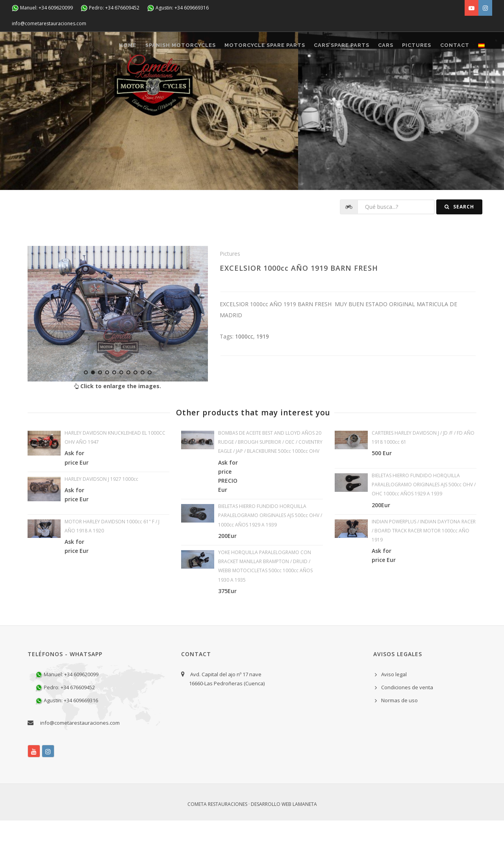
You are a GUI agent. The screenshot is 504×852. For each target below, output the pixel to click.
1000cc (244, 368)
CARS (370, 79)
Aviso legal (394, 706)
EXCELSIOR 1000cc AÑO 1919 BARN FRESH (299, 300)
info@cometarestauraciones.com (49, 23)
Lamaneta (305, 836)
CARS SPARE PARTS (321, 79)
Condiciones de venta (407, 719)
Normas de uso (399, 732)
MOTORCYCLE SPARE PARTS (240, 79)
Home (93, 79)
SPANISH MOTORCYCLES (151, 79)
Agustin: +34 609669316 (178, 8)
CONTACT (448, 79)
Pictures (406, 79)
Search (459, 239)
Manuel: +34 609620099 (42, 8)
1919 (263, 368)
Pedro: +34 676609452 (110, 8)
